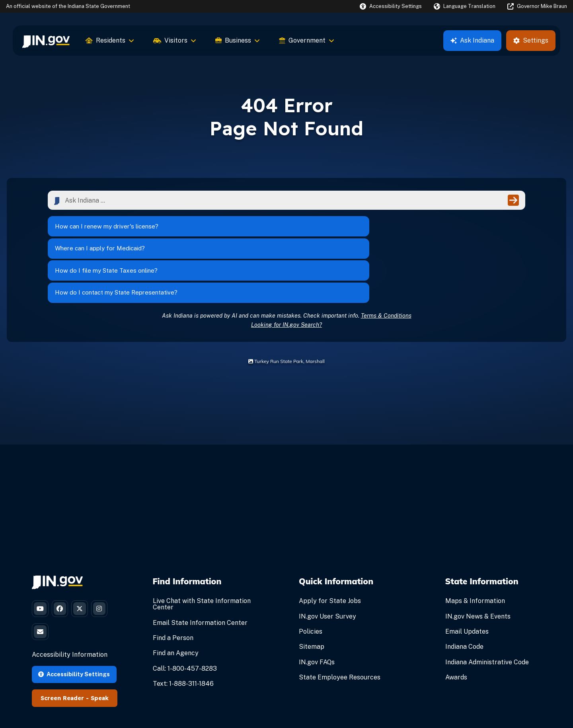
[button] (391, 6)
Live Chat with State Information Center (202, 551)
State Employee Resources (340, 624)
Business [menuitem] (238, 40)
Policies (311, 578)
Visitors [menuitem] (175, 40)
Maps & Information (475, 547)
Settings (531, 40)
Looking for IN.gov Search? (286, 271)
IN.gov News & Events (478, 563)
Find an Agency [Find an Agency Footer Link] (176, 600)
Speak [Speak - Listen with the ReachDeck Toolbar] (100, 651)
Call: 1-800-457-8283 (185, 615)
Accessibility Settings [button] (74, 627)
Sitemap (312, 593)
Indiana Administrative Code (487, 608)
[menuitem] (46, 41)
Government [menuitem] (307, 40)
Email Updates (467, 578)
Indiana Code (464, 593)
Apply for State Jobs (330, 547)
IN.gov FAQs (317, 608)
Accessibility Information (70, 608)
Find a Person (173, 584)
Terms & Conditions (386, 262)
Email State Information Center (200, 569)
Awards (456, 624)
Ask (472, 40)
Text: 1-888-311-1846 (183, 630)
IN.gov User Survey (327, 563)
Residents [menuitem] (110, 40)
